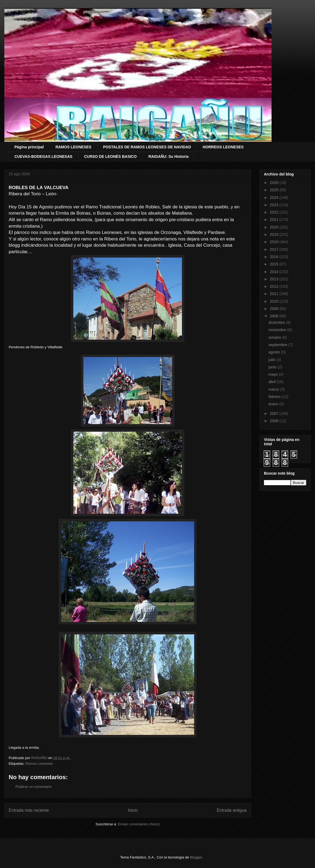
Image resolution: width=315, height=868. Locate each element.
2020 (275, 227)
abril (273, 382)
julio (273, 360)
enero (274, 404)
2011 (275, 294)
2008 (275, 316)
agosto (275, 352)
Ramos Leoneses (39, 764)
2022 (275, 212)
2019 (275, 234)
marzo (274, 389)
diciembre (277, 322)
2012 (275, 286)
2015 (275, 264)
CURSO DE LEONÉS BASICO (111, 156)
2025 (275, 190)
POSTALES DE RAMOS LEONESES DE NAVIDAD (147, 147)
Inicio (133, 810)
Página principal (29, 147)
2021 (275, 220)
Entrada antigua (232, 810)
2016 (275, 257)
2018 (275, 242)
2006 (275, 421)
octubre (275, 337)
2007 (275, 413)
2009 (275, 309)
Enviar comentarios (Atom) (139, 824)
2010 (275, 301)
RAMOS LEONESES (73, 147)
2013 (275, 279)
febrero (275, 397)
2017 (275, 249)
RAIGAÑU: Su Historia (168, 156)
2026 (275, 183)
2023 (275, 205)
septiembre (278, 345)
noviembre (278, 330)
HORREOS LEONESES (223, 147)
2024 (275, 198)
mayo (274, 374)
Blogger (196, 857)
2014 (275, 272)
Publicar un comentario (34, 787)
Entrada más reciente (29, 810)
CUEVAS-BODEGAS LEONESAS (43, 156)
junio (273, 367)
